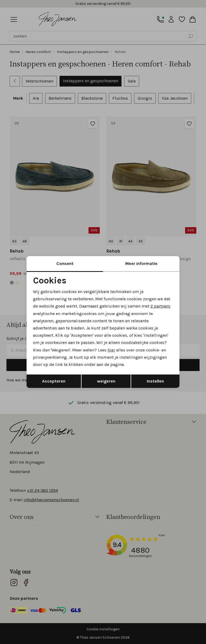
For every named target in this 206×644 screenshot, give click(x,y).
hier (111, 350)
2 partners (160, 306)
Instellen (155, 381)
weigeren (106, 381)
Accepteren (54, 381)
